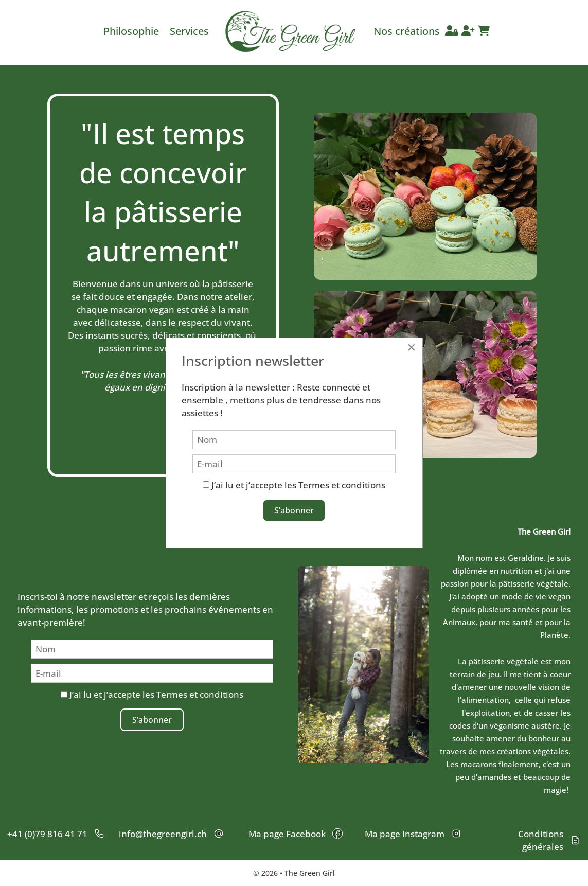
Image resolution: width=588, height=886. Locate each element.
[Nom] (152, 649)
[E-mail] (152, 673)
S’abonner (152, 720)
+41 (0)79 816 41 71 (47, 834)
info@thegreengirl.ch (163, 834)
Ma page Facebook (287, 834)
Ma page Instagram (405, 834)
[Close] (412, 347)
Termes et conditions (200, 694)
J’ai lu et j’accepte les (152, 694)
